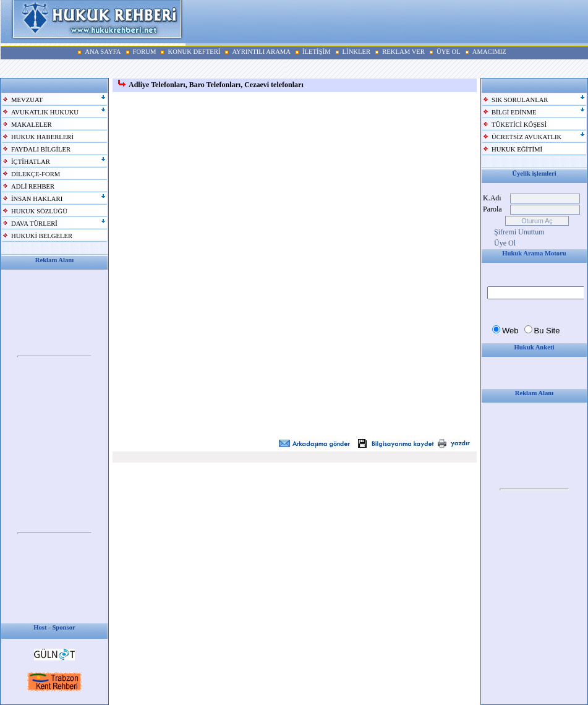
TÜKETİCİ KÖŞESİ (519, 125)
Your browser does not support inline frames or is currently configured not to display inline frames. (54, 357)
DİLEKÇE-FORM (36, 174)
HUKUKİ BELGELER (42, 236)
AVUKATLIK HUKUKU (45, 112)
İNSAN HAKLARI (37, 199)
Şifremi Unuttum (519, 232)
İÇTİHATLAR (31, 162)
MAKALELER (32, 125)
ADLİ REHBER (33, 186)
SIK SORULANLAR (520, 100)
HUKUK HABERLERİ (42, 137)
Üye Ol (505, 243)
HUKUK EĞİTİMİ (517, 149)
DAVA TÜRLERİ (34, 224)
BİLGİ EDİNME (514, 112)
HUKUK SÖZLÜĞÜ (39, 211)
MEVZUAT (27, 100)
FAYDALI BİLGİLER (41, 149)
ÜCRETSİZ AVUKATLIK (526, 137)
